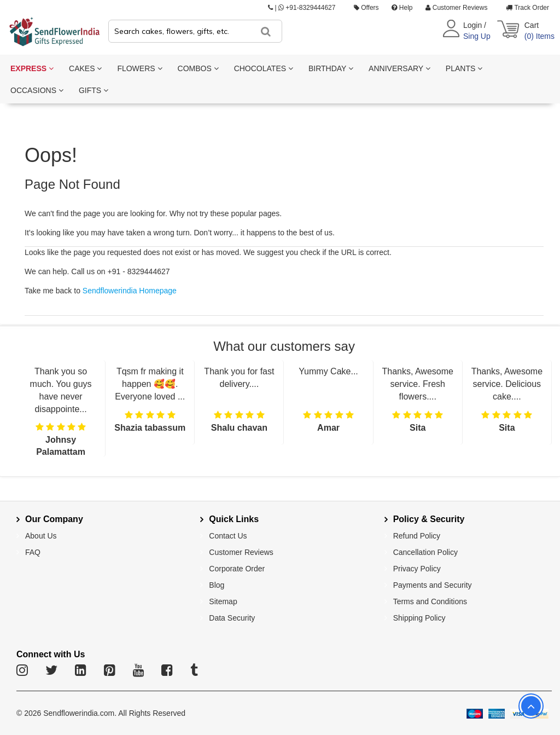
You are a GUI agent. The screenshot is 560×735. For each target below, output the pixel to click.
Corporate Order (237, 569)
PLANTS (464, 68)
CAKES (85, 68)
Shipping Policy (419, 618)
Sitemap (223, 601)
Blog (217, 585)
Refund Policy (417, 536)
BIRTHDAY (331, 68)
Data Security (232, 618)
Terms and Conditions (430, 601)
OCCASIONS (37, 90)
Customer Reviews (456, 8)
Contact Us (228, 536)
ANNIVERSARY (399, 68)
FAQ (33, 552)
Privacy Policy (417, 569)
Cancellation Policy (425, 552)
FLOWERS (139, 68)
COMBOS (198, 68)
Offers (366, 8)
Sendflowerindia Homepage (130, 291)
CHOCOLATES (264, 68)
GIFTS (94, 90)
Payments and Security (433, 585)
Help (402, 8)
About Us (41, 536)
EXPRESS (32, 68)
